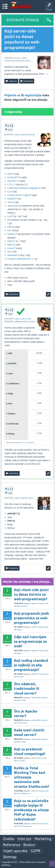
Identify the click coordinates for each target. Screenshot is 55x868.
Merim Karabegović (24, 826)
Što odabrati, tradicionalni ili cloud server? (27, 689)
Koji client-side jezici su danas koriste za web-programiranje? (31, 594)
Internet (40, 758)
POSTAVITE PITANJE (23, 20)
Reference (12, 845)
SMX (10, 245)
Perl (9, 220)
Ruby (10, 241)
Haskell (11, 199)
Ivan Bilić (28, 319)
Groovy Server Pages (18, 195)
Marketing (43, 839)
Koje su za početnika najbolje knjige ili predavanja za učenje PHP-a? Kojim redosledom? (31, 810)
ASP (10, 174)
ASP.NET (12, 181)
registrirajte (33, 95)
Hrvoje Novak (29, 135)
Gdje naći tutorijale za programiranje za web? (30, 641)
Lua (9, 216)
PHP (10, 227)
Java (10, 202)
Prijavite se (12, 95)
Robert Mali (21, 700)
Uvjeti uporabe (15, 851)
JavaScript (13, 206)
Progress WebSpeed (18, 259)
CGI (26, 184)
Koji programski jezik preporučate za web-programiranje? (32, 618)
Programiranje (10, 61)
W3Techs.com (23, 443)
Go (9, 191)
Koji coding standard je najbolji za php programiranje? (31, 665)
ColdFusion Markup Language (23, 188)
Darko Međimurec (24, 794)
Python (11, 234)
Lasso (10, 248)
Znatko (19, 630)
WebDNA (12, 255)
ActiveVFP (13, 177)
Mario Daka (29, 498)
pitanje (17, 58)
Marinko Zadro (25, 61)
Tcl (9, 252)
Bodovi (29, 845)
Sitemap (10, 857)
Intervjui (24, 839)
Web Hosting (42, 698)
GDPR (35, 851)
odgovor (18, 135)
